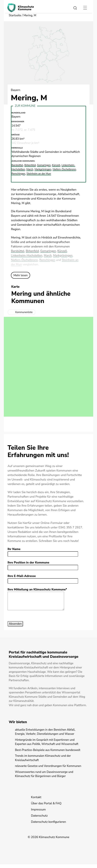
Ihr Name (14, 549)
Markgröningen (65, 256)
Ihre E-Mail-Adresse (22, 576)
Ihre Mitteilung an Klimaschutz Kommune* (37, 590)
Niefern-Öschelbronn (25, 260)
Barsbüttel (18, 251)
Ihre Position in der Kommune (28, 563)
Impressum (38, 813)
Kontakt (36, 801)
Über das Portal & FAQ (46, 807)
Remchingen (49, 260)
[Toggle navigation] (85, 8)
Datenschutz (39, 819)
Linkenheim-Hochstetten (27, 256)
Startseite (15, 15)
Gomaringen (50, 251)
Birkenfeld (33, 251)
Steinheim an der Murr (42, 174)
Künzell (64, 251)
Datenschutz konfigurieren (48, 825)
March (49, 256)
